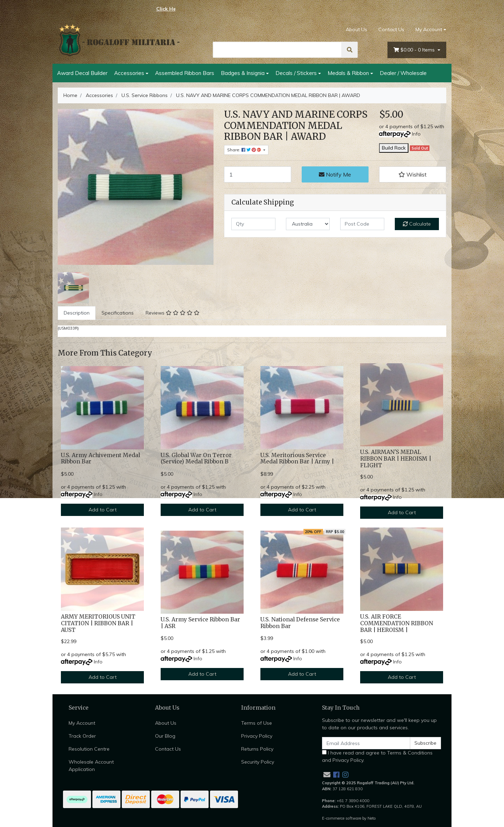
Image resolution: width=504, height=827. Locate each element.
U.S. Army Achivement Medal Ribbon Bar (100, 459)
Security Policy (258, 762)
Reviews (173, 313)
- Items (415, 50)
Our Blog (165, 736)
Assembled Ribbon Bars (185, 73)
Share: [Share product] (245, 150)
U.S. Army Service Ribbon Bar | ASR (200, 623)
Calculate (417, 224)
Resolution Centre (89, 749)
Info (416, 134)
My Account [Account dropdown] (429, 29)
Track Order (82, 736)
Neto (372, 818)
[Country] (308, 224)
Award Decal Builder (82, 73)
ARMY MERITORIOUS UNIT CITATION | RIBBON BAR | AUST (98, 623)
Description (77, 313)
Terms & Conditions (410, 753)
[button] (413, 174)
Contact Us (391, 29)
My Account (82, 723)
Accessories (129, 73)
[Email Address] (366, 743)
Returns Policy (257, 749)
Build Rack (394, 148)
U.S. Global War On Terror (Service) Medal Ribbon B (196, 459)
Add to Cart (103, 510)
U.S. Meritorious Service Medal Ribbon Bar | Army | (297, 459)
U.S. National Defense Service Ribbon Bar (300, 623)
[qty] (253, 224)
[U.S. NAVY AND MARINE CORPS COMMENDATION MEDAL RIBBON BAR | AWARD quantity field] (258, 174)
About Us (356, 29)
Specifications (118, 313)
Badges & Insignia (243, 73)
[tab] (77, 313)
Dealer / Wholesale (403, 73)
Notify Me (335, 174)
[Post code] (362, 224)
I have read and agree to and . (377, 756)
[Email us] (327, 775)
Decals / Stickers (296, 73)
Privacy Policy (257, 736)
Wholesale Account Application (91, 766)
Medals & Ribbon (348, 73)
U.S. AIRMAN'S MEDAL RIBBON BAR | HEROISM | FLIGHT (396, 459)
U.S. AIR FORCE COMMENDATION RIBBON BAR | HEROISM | (397, 623)
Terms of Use (257, 723)
